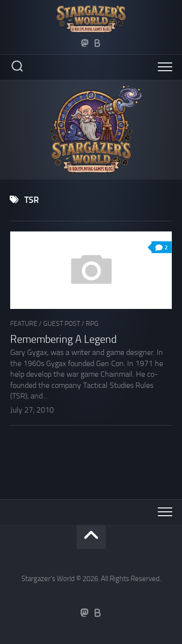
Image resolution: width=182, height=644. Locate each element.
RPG (92, 324)
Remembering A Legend (64, 339)
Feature (24, 324)
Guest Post (62, 324)
